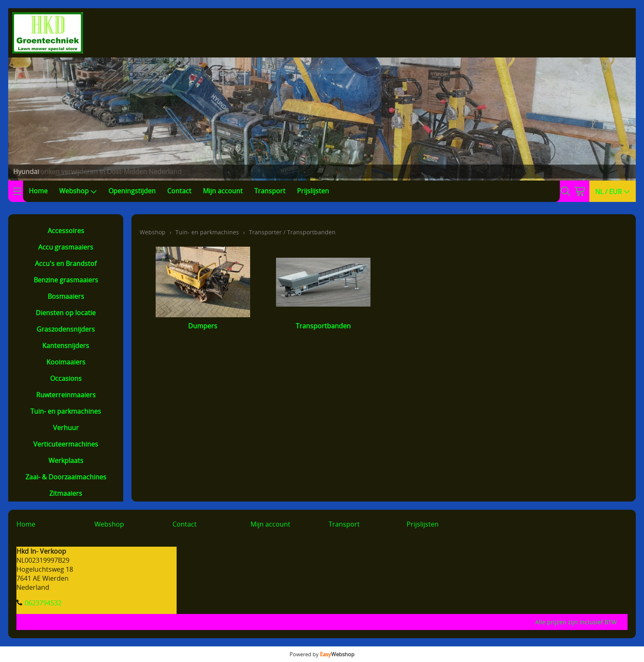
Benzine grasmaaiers (66, 280)
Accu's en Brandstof (66, 263)
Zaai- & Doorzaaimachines (66, 477)
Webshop (78, 191)
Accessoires (66, 231)
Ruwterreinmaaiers (66, 395)
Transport (270, 191)
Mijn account (223, 191)
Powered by (322, 654)
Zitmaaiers (66, 493)
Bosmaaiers (66, 296)
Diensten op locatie (66, 313)
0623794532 (43, 603)
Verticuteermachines (66, 444)
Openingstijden (132, 191)
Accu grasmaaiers (66, 247)
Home (38, 191)
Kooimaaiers (66, 362)
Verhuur (66, 428)
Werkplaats (66, 460)
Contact (179, 191)
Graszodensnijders (66, 329)
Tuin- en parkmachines (66, 411)
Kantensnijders (66, 346)
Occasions (66, 378)
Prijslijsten (313, 191)
